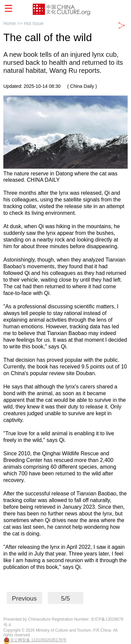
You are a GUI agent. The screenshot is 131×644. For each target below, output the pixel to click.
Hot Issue (34, 23)
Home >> (14, 23)
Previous (24, 598)
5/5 (65, 598)
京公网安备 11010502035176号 (38, 640)
